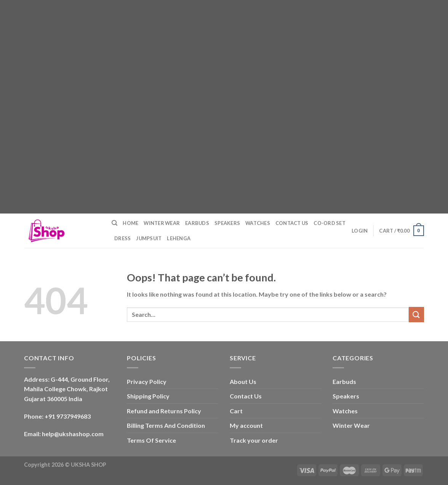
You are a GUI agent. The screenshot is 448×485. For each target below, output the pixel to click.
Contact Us (292, 223)
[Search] (114, 223)
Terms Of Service (151, 440)
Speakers (227, 223)
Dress (122, 238)
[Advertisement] (221, 53)
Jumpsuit (149, 238)
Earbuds (197, 223)
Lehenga (179, 238)
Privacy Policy (147, 381)
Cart (236, 411)
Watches (258, 223)
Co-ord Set (330, 223)
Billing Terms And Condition (166, 425)
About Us (243, 381)
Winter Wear (162, 223)
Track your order (254, 440)
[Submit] (416, 314)
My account (246, 425)
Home (130, 223)
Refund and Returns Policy (164, 411)
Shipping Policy (148, 396)
